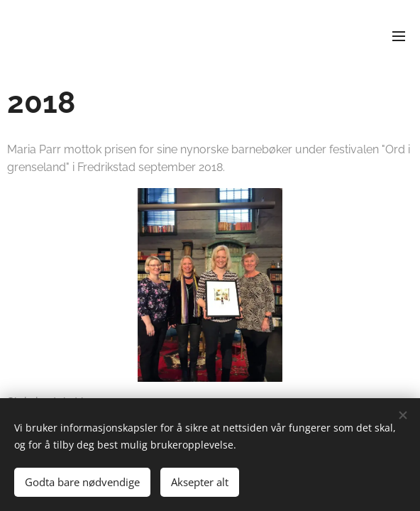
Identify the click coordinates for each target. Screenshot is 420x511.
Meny (399, 36)
